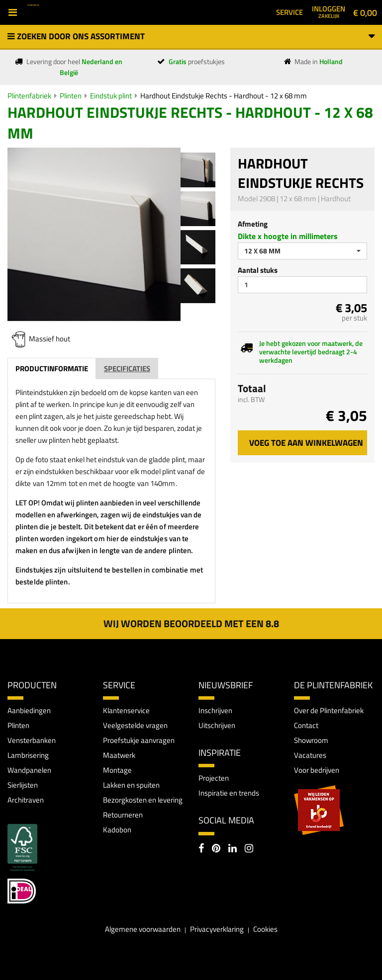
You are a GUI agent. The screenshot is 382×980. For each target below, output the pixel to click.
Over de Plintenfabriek (329, 710)
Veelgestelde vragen (135, 725)
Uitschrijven (217, 725)
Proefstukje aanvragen (139, 740)
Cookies (265, 929)
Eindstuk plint (111, 96)
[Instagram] (249, 849)
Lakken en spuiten (131, 785)
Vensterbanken (32, 740)
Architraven (26, 800)
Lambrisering (28, 755)
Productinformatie (52, 368)
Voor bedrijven (317, 770)
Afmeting (253, 224)
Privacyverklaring (217, 929)
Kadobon (117, 830)
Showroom (311, 740)
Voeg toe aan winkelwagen (306, 443)
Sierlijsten (23, 785)
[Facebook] (201, 849)
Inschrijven (215, 710)
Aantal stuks (258, 270)
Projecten (214, 778)
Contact (306, 725)
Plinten (71, 96)
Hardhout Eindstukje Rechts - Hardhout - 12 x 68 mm (224, 96)
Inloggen (329, 11)
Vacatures (310, 755)
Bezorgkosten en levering (143, 800)
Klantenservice (126, 710)
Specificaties (127, 368)
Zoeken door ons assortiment (191, 36)
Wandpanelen (29, 770)
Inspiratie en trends (229, 793)
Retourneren (123, 815)
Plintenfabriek (29, 96)
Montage (117, 770)
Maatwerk (119, 755)
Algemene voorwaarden (143, 929)
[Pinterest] (216, 849)
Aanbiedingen (29, 710)
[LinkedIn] (233, 849)
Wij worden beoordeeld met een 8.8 (191, 623)
